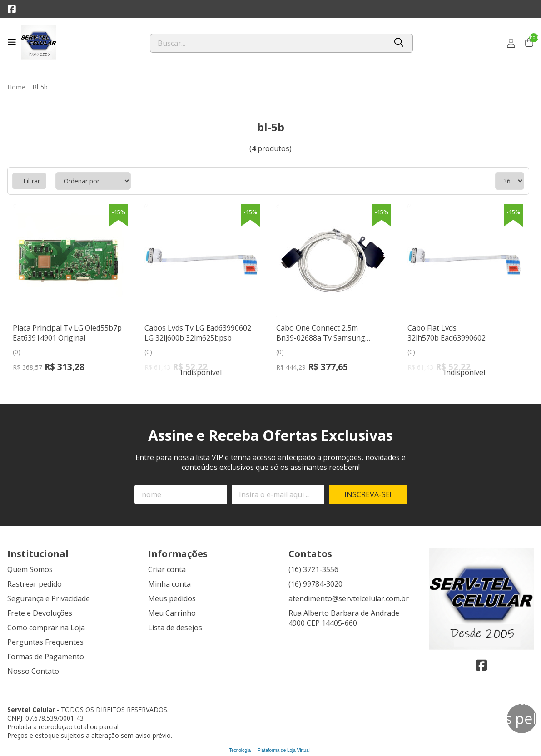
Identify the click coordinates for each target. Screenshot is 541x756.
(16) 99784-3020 (315, 584)
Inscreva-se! (368, 494)
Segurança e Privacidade (49, 598)
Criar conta (167, 569)
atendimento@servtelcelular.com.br (349, 598)
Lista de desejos (175, 628)
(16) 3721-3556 (313, 569)
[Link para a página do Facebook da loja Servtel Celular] (12, 9)
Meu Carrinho (172, 613)
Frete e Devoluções (40, 613)
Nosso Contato (33, 671)
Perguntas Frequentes (45, 642)
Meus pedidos (172, 598)
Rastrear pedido (35, 584)
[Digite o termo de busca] (269, 43)
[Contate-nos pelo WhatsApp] (522, 719)
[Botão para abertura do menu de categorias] (12, 42)
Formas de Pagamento (46, 657)
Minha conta (169, 584)
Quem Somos (30, 569)
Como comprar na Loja (46, 628)
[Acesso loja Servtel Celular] (511, 43)
